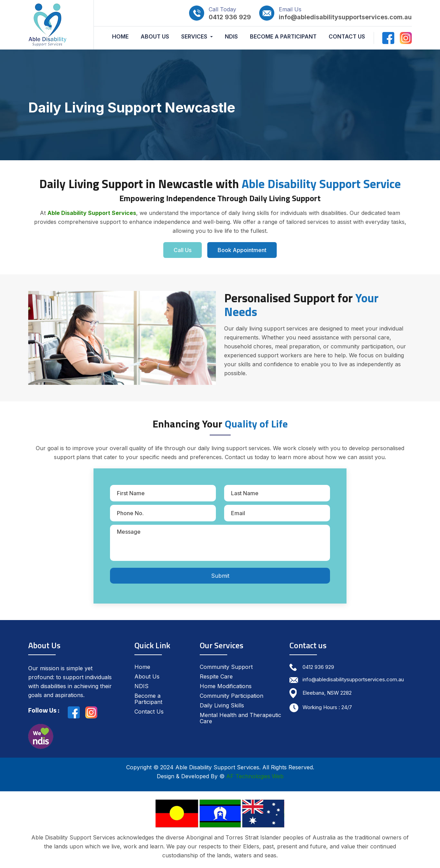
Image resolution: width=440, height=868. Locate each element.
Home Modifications (226, 686)
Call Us (183, 250)
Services (194, 37)
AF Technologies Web (255, 776)
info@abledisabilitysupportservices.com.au (345, 17)
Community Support (226, 667)
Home (120, 37)
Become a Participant (283, 37)
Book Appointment (242, 250)
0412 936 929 (230, 17)
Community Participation (232, 696)
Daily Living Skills (222, 705)
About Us (155, 37)
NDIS (231, 37)
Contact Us (347, 37)
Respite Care (216, 676)
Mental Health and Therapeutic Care (240, 718)
